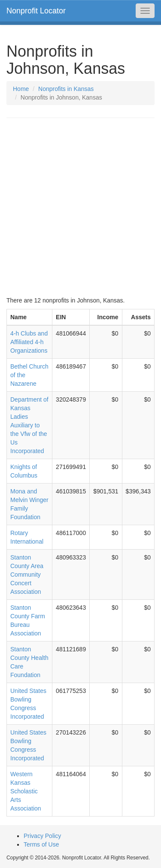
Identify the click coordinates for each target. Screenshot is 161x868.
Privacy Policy (42, 836)
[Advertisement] (80, 207)
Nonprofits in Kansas (66, 89)
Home (21, 89)
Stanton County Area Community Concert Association (27, 575)
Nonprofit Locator (36, 11)
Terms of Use (41, 844)
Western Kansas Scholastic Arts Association (26, 791)
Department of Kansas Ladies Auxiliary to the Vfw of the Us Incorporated (29, 425)
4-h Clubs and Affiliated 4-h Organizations (29, 342)
